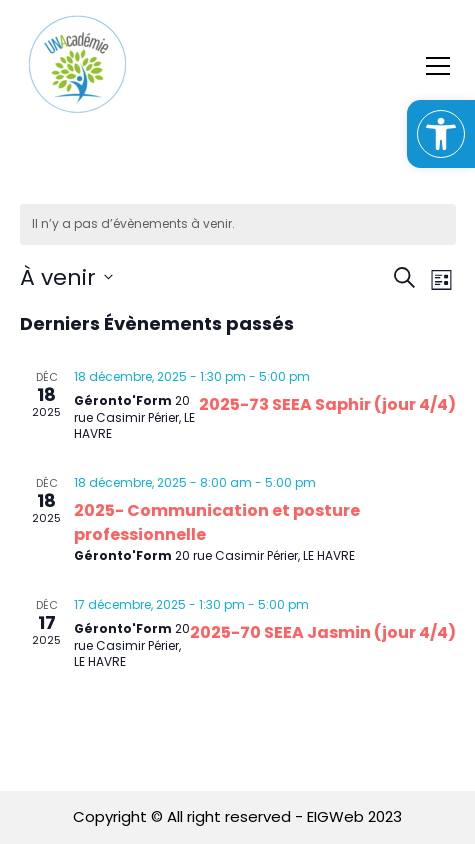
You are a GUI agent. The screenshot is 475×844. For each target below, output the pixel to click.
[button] (441, 134)
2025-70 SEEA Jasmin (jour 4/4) (323, 632)
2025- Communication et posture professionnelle (217, 522)
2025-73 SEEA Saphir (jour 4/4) (327, 404)
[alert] (238, 224)
